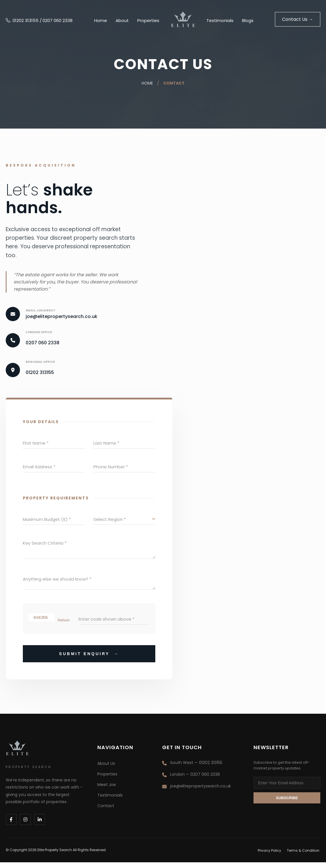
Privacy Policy (271, 856)
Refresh (64, 626)
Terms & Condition (304, 856)
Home (101, 20)
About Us (106, 769)
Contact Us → (298, 19)
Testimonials (220, 20)
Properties (148, 20)
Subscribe (287, 804)
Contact (174, 83)
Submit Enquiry (89, 659)
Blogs (248, 20)
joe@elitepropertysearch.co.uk (62, 316)
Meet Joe (107, 790)
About (122, 20)
